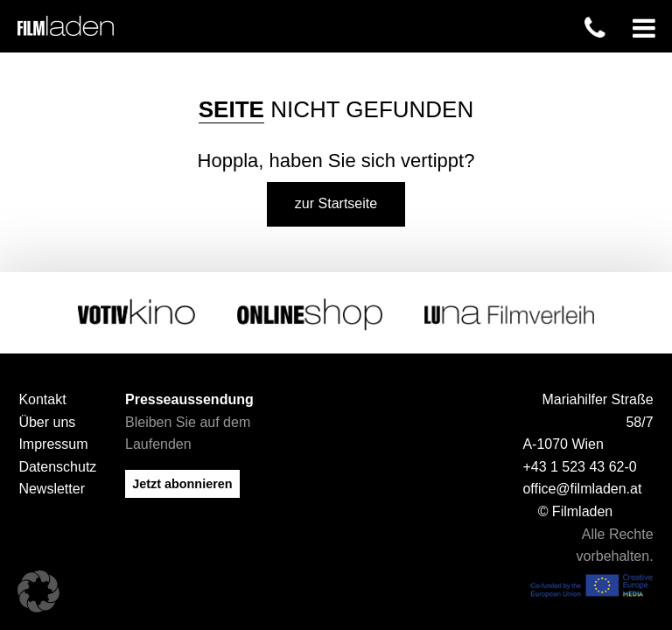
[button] (38, 591)
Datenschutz (57, 466)
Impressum (53, 444)
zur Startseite (336, 203)
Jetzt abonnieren (182, 483)
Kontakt (42, 399)
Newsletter (52, 489)
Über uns (47, 421)
